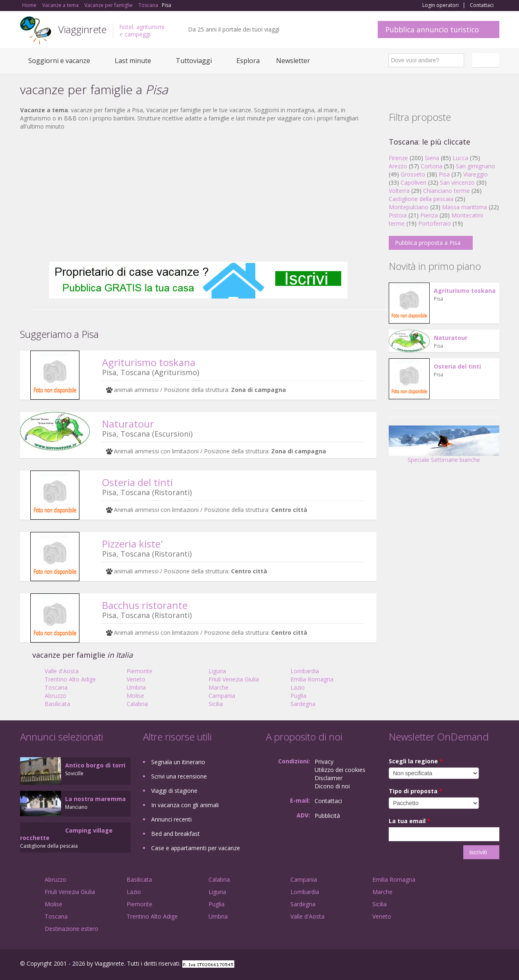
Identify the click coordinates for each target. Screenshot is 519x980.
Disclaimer (329, 778)
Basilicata (57, 704)
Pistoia (398, 215)
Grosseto (413, 174)
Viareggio (476, 174)
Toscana (56, 687)
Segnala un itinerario (178, 762)
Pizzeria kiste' (132, 544)
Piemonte (139, 671)
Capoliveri (414, 182)
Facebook (438, 965)
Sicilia (216, 704)
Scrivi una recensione (179, 776)
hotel (126, 27)
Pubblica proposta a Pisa (428, 243)
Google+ (455, 965)
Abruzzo (56, 696)
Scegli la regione (416, 761)
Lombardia (305, 671)
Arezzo (398, 166)
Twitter (476, 965)
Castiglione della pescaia (421, 199)
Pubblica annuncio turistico (432, 29)
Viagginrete (82, 29)
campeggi (137, 34)
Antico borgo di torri (95, 765)
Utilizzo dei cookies (340, 770)
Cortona (432, 166)
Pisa (444, 174)
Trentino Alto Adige (70, 679)
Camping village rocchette (66, 834)
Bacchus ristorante (145, 605)
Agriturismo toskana (149, 362)
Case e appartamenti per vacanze (196, 848)
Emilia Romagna (312, 679)
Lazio (298, 687)
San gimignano (476, 166)
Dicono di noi (332, 786)
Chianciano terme (446, 191)
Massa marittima (465, 207)
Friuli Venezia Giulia (234, 679)
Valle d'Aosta (62, 671)
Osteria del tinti (137, 482)
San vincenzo (457, 182)
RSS (495, 965)
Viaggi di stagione (174, 791)
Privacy (324, 762)
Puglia (298, 696)
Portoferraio (435, 223)
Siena (432, 158)
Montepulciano (409, 207)
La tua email (410, 821)
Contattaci (482, 5)
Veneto (136, 679)
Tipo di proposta (416, 791)
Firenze (398, 158)
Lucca (460, 158)
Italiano (487, 60)
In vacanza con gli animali (185, 805)
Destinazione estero (71, 929)
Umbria (136, 687)
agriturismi (150, 27)
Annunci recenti (171, 819)
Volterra (399, 191)
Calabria (137, 704)
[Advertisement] (198, 196)
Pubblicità (327, 816)
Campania (222, 696)
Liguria (217, 671)
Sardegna (303, 704)
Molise (135, 696)
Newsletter (293, 61)
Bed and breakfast (176, 834)
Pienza (429, 215)
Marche (219, 687)
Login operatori (441, 5)
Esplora (248, 61)
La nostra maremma (95, 799)
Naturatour (128, 424)
